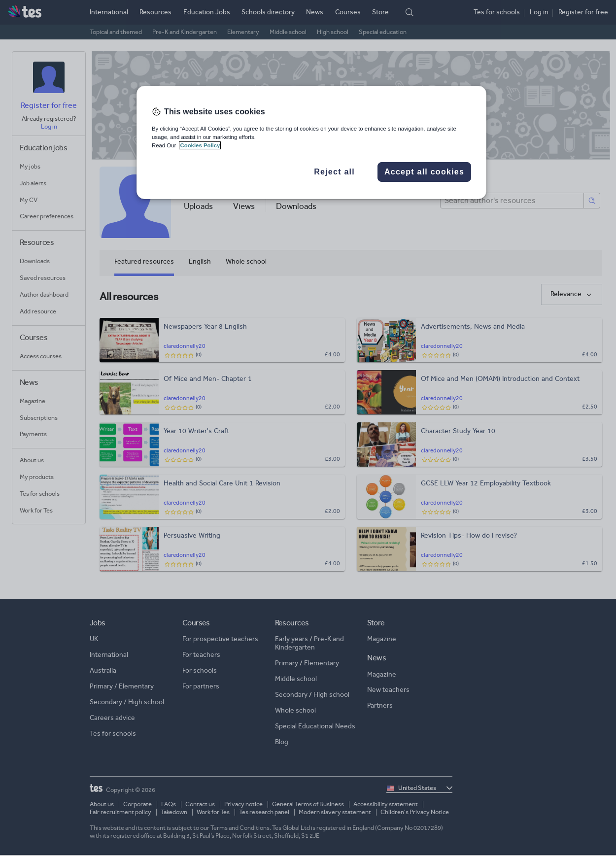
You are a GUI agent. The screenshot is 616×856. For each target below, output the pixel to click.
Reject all (334, 172)
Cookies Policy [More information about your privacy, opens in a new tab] (200, 145)
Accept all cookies (424, 172)
